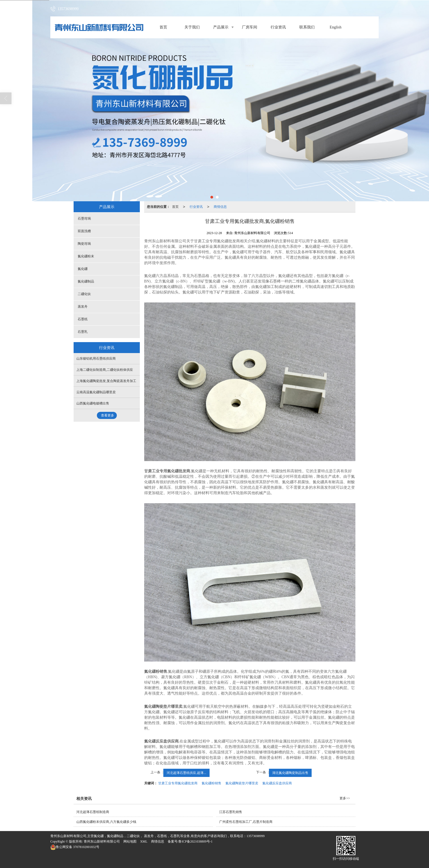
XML (144, 841)
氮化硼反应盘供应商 (277, 783)
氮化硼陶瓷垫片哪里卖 (242, 783)
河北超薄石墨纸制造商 (93, 812)
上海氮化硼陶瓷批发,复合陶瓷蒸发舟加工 (106, 381)
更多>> (345, 798)
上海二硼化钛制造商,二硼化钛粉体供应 (105, 370)
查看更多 (108, 415)
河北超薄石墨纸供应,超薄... (186, 773)
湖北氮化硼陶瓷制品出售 (290, 773)
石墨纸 (83, 319)
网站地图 (130, 841)
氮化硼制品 (86, 281)
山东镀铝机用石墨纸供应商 (96, 359)
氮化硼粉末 (86, 256)
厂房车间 (250, 27)
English (336, 27)
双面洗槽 (84, 231)
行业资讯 (278, 27)
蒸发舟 (83, 307)
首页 (163, 27)
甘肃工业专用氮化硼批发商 (178, 783)
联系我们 (307, 27)
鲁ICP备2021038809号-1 (195, 841)
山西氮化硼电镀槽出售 (93, 403)
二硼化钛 (84, 294)
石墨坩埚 (84, 219)
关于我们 (192, 27)
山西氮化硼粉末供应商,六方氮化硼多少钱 (106, 822)
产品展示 (221, 27)
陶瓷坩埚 (84, 244)
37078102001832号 (75, 847)
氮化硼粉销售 (211, 783)
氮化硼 (83, 269)
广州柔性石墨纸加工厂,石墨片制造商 (246, 822)
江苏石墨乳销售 (231, 812)
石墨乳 (83, 332)
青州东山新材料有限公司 (102, 841)
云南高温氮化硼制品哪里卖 (96, 392)
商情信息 (220, 207)
